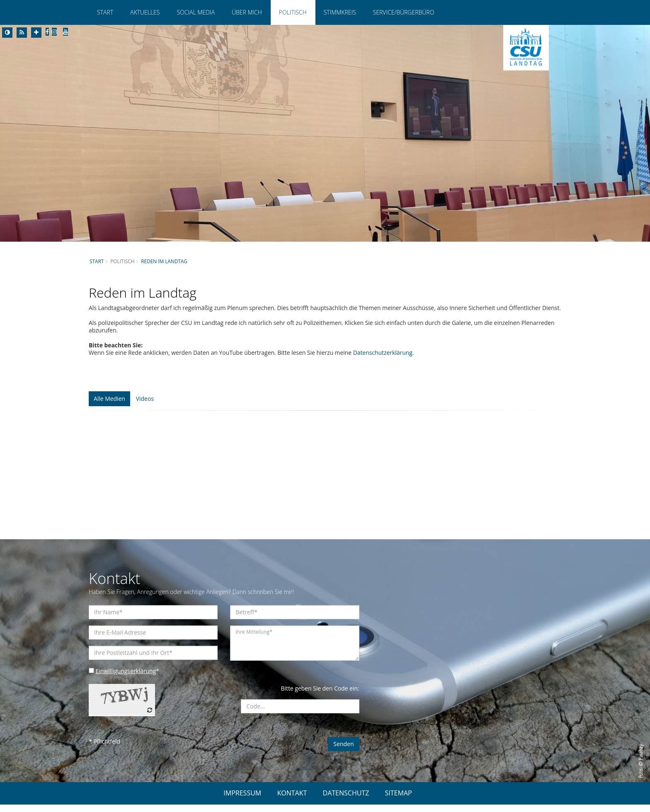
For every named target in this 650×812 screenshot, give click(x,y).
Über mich (247, 12)
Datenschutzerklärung (385, 360)
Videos (145, 406)
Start (105, 12)
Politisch (293, 12)
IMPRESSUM (242, 800)
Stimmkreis (340, 12)
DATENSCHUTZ (346, 800)
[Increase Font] (36, 33)
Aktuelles (145, 12)
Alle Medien (109, 406)
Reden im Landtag (165, 261)
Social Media (195, 12)
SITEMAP (399, 800)
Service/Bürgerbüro (404, 12)
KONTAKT (292, 800)
